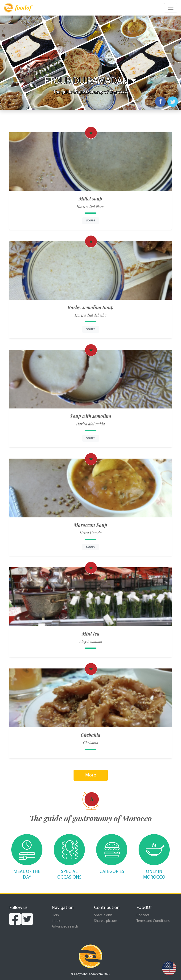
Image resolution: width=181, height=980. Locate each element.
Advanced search (65, 927)
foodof (18, 8)
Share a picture (106, 921)
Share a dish (103, 915)
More (91, 775)
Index (56, 921)
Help (55, 915)
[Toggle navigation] (171, 8)
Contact (143, 915)
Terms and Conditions (153, 921)
